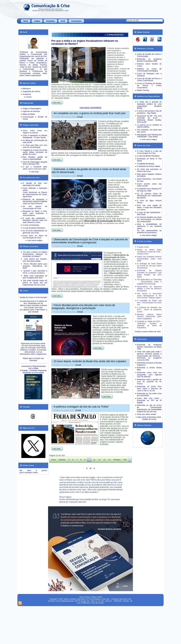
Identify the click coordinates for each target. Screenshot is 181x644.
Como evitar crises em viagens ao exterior (35, 132)
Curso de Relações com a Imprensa (149, 75)
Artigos (37, 21)
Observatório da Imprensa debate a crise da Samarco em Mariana (149, 289)
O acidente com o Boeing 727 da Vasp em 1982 (149, 190)
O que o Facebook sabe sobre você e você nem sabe (35, 168)
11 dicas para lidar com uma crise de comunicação (35, 146)
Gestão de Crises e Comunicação (33, 297)
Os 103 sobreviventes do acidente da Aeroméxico (149, 232)
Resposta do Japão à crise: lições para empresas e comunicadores (35, 213)
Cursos (29, 97)
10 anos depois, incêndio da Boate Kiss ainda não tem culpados (90, 361)
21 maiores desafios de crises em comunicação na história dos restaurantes (149, 219)
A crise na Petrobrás (31, 225)
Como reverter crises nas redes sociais (149, 185)
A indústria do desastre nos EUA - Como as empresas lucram (149, 309)
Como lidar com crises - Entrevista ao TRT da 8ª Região (149, 400)
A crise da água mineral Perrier (149, 202)
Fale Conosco (85, 635)
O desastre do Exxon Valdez (149, 166)
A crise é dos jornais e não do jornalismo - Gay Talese (149, 112)
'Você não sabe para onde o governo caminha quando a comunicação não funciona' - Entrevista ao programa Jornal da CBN (149, 356)
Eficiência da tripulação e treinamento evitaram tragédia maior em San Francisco (35, 201)
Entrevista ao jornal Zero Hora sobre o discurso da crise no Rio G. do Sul (149, 389)
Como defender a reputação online (35, 189)
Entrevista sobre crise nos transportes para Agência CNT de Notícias (149, 375)
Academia (27, 94)
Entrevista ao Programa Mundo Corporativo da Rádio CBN (149, 347)
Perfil (63, 21)
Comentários (76, 21)
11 (94, 460)
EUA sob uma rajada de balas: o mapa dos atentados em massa (149, 207)
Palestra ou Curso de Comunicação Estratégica (149, 70)
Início (54, 460)
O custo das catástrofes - (35, 218)
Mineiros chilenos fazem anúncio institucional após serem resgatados (149, 317)
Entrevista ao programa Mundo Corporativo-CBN (149, 60)
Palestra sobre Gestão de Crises (149, 65)
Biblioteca (27, 89)
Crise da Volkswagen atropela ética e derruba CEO (35, 163)
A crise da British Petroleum (34, 228)
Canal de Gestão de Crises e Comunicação (149, 55)
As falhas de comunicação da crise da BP (35, 141)
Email (80, 117)
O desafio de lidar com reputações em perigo (35, 184)
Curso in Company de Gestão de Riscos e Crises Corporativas (149, 85)
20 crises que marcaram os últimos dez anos (149, 170)
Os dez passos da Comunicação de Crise (35, 207)
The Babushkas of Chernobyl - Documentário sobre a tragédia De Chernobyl (149, 282)
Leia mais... (57, 103)
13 (104, 460)
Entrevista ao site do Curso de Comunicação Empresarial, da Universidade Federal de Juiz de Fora (149, 408)
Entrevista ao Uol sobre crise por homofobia (149, 395)
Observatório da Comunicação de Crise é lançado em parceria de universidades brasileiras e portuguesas (90, 241)
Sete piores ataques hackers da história (149, 175)
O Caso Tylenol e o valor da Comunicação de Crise (149, 152)
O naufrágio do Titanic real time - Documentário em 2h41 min (149, 303)
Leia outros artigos (35, 240)
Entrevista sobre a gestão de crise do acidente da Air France (149, 382)
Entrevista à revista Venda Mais (149, 369)
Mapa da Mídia (29, 114)
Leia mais (35, 172)
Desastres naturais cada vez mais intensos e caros (35, 221)
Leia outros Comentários (91, 108)
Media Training (143, 90)
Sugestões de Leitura (31, 91)
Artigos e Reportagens (32, 108)
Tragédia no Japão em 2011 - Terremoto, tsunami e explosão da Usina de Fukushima (149, 324)
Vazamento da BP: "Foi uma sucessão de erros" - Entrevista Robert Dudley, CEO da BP (149, 119)
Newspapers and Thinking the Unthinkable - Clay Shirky (149, 136)
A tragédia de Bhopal (146, 164)
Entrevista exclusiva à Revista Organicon (149, 364)
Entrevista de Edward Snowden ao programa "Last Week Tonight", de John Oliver (149, 274)
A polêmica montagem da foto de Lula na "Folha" (81, 407)
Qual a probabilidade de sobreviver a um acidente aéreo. (149, 226)
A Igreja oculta (143, 247)
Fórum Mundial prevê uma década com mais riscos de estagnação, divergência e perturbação (83, 307)
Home (26, 21)
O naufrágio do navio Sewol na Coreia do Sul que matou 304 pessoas (149, 266)
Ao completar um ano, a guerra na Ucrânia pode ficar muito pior (90, 113)
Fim (125, 460)
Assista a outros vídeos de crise (148, 332)
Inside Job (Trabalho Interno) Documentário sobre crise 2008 (149, 259)
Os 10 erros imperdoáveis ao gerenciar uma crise (35, 232)
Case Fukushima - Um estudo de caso (149, 180)
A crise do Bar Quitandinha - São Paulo (149, 213)
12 (99, 460)
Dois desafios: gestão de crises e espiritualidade (35, 158)
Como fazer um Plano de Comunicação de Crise (35, 237)
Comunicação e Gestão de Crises (35, 118)
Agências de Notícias (31, 111)
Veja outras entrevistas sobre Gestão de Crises (149, 418)
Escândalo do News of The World (149, 160)
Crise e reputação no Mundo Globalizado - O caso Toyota (35, 136)
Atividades (50, 21)
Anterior (62, 460)
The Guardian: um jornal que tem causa (149, 131)
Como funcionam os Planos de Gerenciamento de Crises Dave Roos (35, 194)
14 (109, 460)
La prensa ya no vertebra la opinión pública (149, 126)
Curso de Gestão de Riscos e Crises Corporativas (149, 80)
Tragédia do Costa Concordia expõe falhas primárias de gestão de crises (35, 152)
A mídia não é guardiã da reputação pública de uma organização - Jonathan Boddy (149, 105)
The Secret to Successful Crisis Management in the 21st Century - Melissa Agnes (149, 296)
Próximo (117, 460)
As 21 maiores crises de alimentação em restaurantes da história (149, 196)
